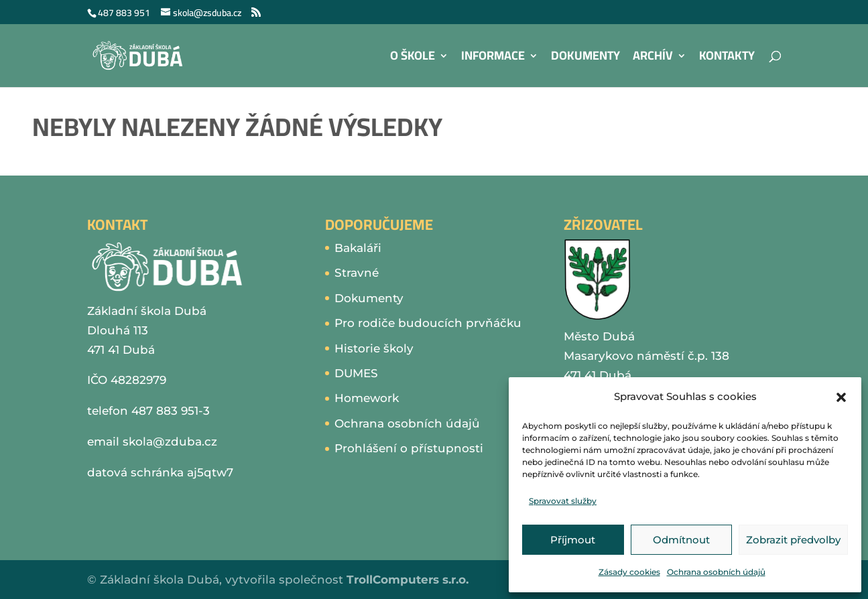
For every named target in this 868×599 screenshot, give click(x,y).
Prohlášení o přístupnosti (409, 448)
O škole (413, 59)
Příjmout (573, 540)
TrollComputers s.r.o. (408, 580)
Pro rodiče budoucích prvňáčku (428, 323)
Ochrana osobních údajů (716, 572)
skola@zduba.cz (170, 442)
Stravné (357, 273)
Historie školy (374, 348)
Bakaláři (358, 248)
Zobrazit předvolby (793, 540)
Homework (367, 398)
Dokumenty (585, 59)
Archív (653, 59)
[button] (841, 397)
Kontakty (727, 59)
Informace (493, 59)
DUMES (356, 373)
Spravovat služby (563, 501)
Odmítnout (681, 540)
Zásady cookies (629, 572)
